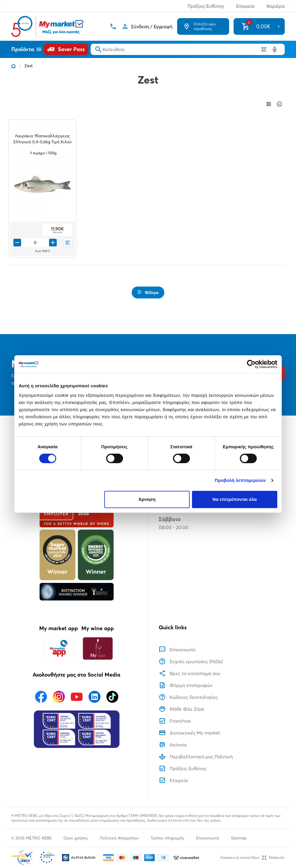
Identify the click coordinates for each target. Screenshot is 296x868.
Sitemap (239, 838)
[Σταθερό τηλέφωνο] (113, 26)
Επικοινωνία (208, 838)
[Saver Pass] (66, 49)
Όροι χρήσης (76, 838)
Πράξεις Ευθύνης (206, 6)
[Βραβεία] (77, 547)
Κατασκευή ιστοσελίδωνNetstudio (253, 858)
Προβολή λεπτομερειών (240, 480)
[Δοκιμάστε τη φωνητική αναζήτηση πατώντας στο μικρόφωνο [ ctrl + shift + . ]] (275, 49)
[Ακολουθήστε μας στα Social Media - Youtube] (77, 697)
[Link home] (13, 66)
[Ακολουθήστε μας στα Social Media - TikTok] (112, 697)
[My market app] (59, 648)
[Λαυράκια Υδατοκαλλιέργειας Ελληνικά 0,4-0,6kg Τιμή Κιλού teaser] (42, 142)
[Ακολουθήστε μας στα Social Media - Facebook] (41, 697)
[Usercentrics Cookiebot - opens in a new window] (251, 364)
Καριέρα (276, 6)
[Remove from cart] (17, 243)
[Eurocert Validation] (77, 729)
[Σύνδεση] (147, 26)
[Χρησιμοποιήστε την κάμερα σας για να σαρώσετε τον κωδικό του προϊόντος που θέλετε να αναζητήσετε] (264, 49)
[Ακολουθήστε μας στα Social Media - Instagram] (59, 697)
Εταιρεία (245, 6)
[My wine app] (98, 648)
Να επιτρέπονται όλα (235, 499)
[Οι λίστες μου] (68, 243)
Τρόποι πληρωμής (167, 838)
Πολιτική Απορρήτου (119, 838)
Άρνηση (147, 499)
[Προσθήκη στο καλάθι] (53, 243)
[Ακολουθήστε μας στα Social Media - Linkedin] (95, 697)
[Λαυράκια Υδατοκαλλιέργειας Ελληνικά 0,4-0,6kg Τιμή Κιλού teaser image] (42, 185)
